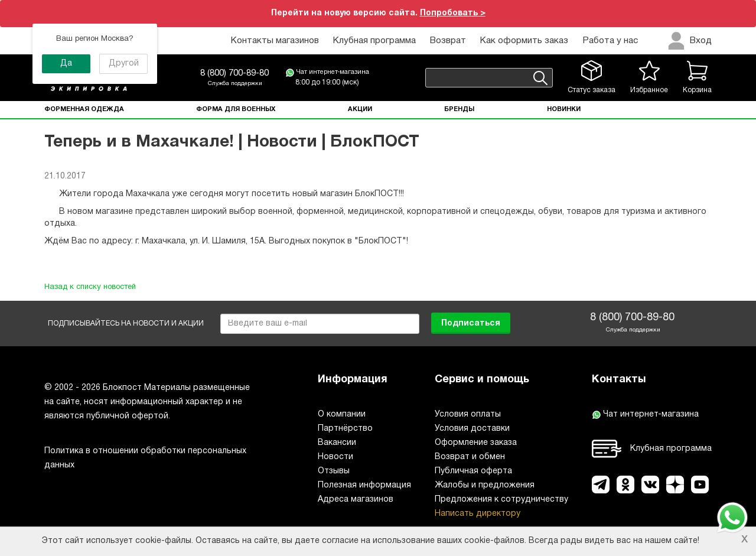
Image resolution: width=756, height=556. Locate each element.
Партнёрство (345, 429)
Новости (335, 457)
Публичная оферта (473, 471)
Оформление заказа (476, 443)
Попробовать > (453, 13)
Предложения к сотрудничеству (501, 500)
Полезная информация (364, 485)
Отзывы (334, 471)
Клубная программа (374, 41)
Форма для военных (236, 109)
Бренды (459, 109)
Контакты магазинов (275, 41)
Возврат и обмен (470, 457)
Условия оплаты (468, 414)
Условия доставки (472, 429)
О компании (342, 414)
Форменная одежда (84, 109)
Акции (360, 109)
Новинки (564, 109)
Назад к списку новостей (90, 287)
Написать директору (478, 514)
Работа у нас (610, 41)
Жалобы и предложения (485, 485)
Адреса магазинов (356, 500)
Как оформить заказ (524, 41)
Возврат (448, 41)
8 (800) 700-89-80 (234, 73)
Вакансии (337, 443)
